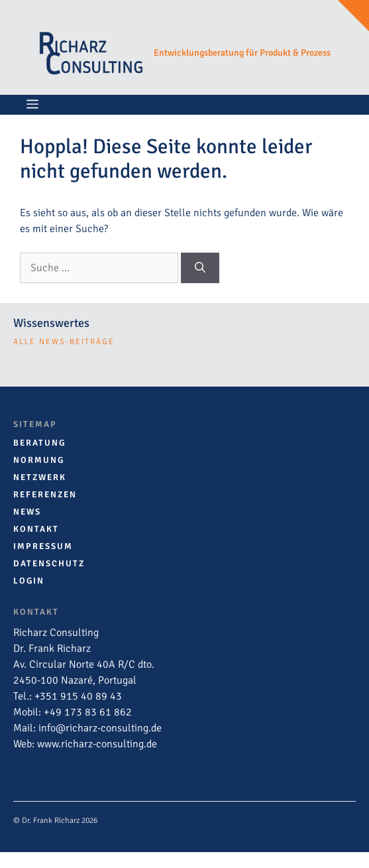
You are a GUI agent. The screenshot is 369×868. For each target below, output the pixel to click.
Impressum (43, 546)
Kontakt (36, 529)
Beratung (39, 443)
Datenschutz (49, 564)
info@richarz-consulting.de (100, 728)
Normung (39, 460)
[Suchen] (200, 268)
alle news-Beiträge (64, 342)
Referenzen (45, 495)
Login (29, 581)
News (27, 512)
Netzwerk (40, 477)
